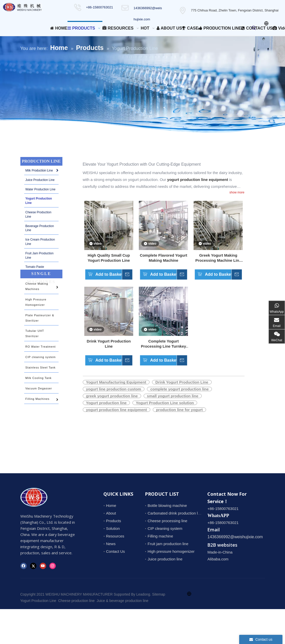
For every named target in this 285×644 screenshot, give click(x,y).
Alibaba (214, 559)
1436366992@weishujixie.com (235, 537)
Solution (113, 528)
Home (111, 505)
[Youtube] (43, 566)
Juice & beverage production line (122, 601)
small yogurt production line (173, 396)
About (111, 513)
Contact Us (115, 551)
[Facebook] (24, 566)
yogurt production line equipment (117, 410)
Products (113, 521)
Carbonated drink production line (175, 513)
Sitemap (159, 594)
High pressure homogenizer (171, 551)
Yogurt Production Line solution (165, 403)
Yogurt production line (106, 403)
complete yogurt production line (179, 389)
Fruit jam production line (168, 544)
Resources (115, 536)
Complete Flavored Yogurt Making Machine (164, 258)
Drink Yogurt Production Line (109, 344)
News (111, 544)
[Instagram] (53, 566)
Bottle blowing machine (167, 505)
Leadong (143, 594)
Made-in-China (220, 552)
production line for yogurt (179, 410)
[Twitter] (33, 566)
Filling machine (160, 536)
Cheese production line (76, 601)
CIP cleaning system (165, 528)
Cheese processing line (167, 521)
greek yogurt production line (112, 396)
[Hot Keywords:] (254, 28)
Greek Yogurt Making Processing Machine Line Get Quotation (218, 258)
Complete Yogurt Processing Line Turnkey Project (163, 344)
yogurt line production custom (114, 389)
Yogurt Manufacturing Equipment (116, 382)
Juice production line (165, 559)
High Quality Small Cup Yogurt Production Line (109, 258)
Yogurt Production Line (38, 601)
